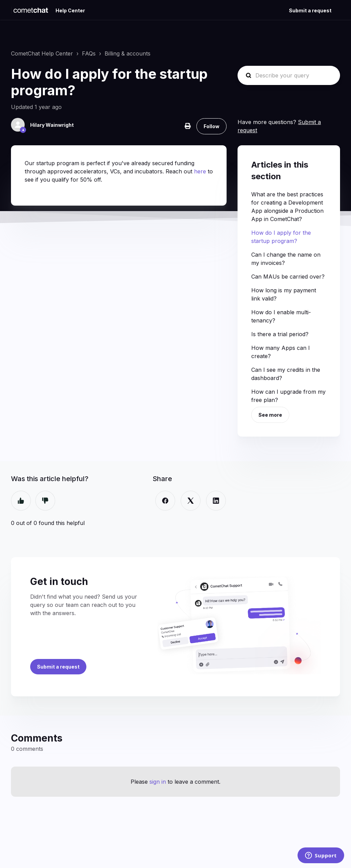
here (201, 171)
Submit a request (310, 10)
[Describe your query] (289, 75)
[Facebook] (165, 501)
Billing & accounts (128, 53)
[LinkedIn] (216, 501)
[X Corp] (191, 501)
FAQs (89, 53)
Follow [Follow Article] (211, 126)
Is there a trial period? (280, 334)
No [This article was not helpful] (45, 501)
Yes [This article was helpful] (21, 501)
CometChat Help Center (42, 53)
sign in (158, 782)
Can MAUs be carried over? (288, 277)
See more (270, 415)
